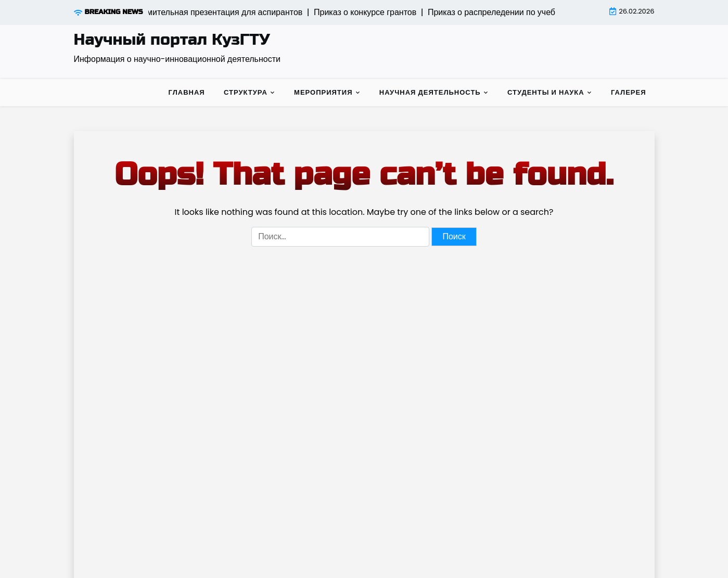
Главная (187, 92)
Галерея (629, 92)
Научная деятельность (430, 92)
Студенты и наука (546, 92)
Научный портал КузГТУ (172, 40)
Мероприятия (323, 92)
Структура (246, 92)
